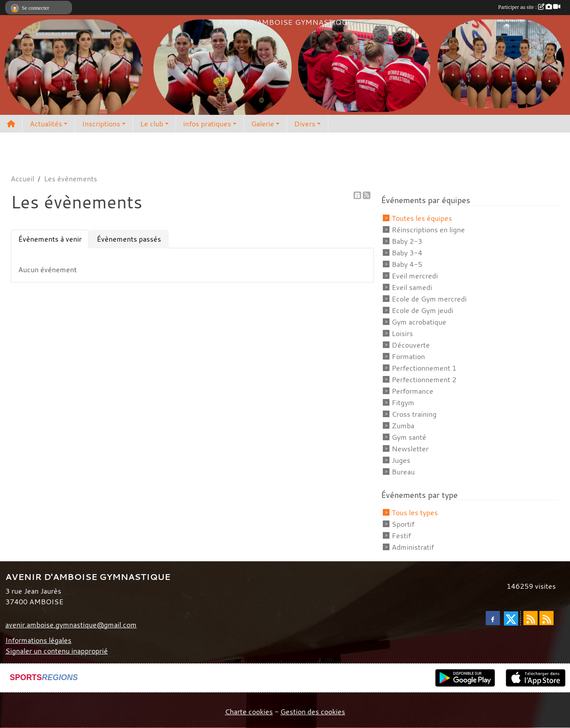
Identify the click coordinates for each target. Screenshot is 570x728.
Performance (413, 391)
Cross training (414, 414)
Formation (408, 356)
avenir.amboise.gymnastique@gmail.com (71, 625)
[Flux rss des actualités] (531, 618)
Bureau (403, 472)
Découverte (411, 345)
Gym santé (409, 437)
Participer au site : (529, 7)
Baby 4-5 (407, 264)
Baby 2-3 (407, 241)
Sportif (403, 524)
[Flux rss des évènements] (546, 618)
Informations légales (38, 640)
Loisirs (402, 333)
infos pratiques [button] (207, 124)
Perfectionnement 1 (424, 368)
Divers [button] (305, 124)
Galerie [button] (263, 124)
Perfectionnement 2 (424, 380)
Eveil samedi (412, 287)
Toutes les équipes (422, 218)
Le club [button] (152, 124)
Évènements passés (129, 239)
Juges (401, 460)
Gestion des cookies (313, 712)
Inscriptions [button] (101, 124)
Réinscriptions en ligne (428, 230)
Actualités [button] (46, 124)
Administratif (413, 547)
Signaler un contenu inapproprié (57, 651)
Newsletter (410, 449)
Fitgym (403, 403)
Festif (401, 536)
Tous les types (415, 513)
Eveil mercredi (415, 276)
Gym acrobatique (419, 322)
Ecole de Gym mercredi (429, 299)
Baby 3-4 (407, 253)
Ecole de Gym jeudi (423, 310)
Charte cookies (249, 712)
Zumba (403, 426)
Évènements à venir (50, 239)
